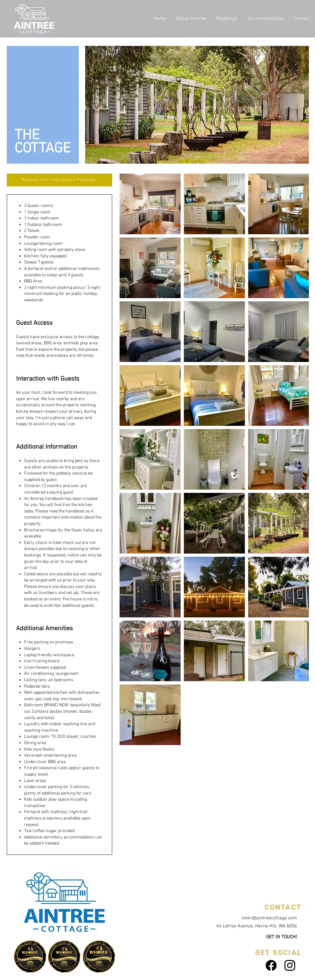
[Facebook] (271, 965)
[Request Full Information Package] (59, 180)
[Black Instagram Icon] (290, 965)
